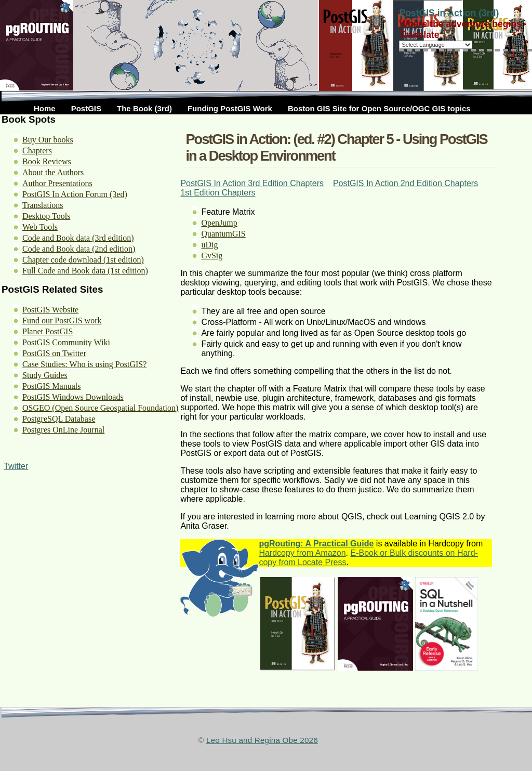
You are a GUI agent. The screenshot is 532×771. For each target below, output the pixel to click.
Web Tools (40, 227)
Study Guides (45, 375)
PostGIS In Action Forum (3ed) (75, 194)
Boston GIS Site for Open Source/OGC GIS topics (379, 108)
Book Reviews (47, 161)
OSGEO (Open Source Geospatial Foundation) (100, 408)
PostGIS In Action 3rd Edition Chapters (252, 183)
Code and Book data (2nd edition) (79, 249)
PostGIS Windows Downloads (73, 397)
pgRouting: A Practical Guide (316, 544)
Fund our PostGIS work (62, 321)
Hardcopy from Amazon (302, 553)
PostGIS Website (50, 310)
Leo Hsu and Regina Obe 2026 (262, 740)
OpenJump (219, 223)
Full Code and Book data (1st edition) (85, 271)
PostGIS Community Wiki (66, 342)
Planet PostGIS (48, 331)
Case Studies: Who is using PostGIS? (84, 364)
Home (45, 108)
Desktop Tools (46, 216)
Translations (43, 205)
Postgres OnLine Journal (63, 430)
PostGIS (86, 108)
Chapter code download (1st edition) (83, 260)
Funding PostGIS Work (230, 108)
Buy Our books (48, 140)
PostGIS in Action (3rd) (449, 13)
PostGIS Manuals (51, 386)
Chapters (37, 151)
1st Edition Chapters (218, 193)
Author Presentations (57, 183)
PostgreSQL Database (59, 419)
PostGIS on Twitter (54, 353)
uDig (209, 245)
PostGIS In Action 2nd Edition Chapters (405, 183)
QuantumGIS (223, 234)
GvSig (212, 256)
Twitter (16, 466)
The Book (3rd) (144, 108)
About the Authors (53, 172)
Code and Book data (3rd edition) (78, 238)
